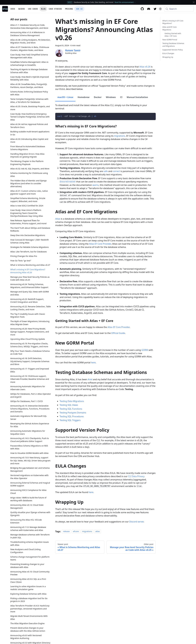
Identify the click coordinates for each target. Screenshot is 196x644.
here (93, 362)
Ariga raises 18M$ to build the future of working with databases (28, 499)
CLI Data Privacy (136, 476)
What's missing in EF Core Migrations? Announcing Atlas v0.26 (28, 271)
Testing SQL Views (69, 405)
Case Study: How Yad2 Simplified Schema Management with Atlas (29, 56)
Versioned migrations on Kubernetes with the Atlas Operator (29, 477)
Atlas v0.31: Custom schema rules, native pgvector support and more (29, 192)
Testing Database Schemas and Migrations (173, 45)
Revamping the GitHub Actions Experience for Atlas (30, 425)
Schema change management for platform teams (30, 558)
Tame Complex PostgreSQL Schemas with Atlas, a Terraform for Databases (29, 101)
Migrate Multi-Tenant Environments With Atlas (29, 618)
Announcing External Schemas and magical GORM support (30, 484)
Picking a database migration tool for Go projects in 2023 (29, 600)
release (66, 531)
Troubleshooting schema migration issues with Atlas (30, 543)
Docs (13, 9)
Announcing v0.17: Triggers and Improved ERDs (30, 370)
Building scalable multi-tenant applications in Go (30, 133)
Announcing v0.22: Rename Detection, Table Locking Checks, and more (31, 308)
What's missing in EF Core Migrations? (173, 22)
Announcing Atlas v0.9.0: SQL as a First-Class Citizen (28, 580)
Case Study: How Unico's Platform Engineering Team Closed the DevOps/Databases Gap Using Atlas (27, 213)
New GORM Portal (170, 40)
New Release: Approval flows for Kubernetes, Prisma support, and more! (28, 222)
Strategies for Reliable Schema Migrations (30, 247)
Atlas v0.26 (145, 67)
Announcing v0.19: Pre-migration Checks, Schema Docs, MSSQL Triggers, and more (29, 345)
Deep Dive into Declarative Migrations (28, 235)
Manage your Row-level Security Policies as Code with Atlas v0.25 (30, 278)
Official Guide (118, 333)
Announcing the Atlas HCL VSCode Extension (26, 521)
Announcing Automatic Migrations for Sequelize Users (28, 432)
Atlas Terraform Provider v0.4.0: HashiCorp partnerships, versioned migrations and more (30, 609)
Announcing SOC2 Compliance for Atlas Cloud (28, 492)
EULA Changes (168, 53)
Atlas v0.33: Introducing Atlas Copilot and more (29, 141)
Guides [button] (22, 9)
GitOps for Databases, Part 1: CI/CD (27, 401)
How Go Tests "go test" (21, 261)
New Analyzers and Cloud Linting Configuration (25, 551)
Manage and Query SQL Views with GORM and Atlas (30, 293)
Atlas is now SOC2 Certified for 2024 (27, 206)
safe (106, 171)
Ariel (90, 379)
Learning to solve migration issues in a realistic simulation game (28, 588)
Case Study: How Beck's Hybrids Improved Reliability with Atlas (30, 78)
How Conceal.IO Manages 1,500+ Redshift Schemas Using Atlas (29, 241)
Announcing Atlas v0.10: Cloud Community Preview (30, 573)
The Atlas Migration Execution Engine (27, 623)
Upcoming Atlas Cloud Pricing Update (28, 339)
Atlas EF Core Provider (100, 244)
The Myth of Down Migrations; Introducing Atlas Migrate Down (30, 323)
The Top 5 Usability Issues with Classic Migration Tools (28, 315)
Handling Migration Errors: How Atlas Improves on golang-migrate (27, 155)
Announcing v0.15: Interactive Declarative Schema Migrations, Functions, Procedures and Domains (30, 409)
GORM (145, 350)
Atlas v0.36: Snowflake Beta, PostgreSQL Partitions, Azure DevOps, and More (29, 86)
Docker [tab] (98, 97)
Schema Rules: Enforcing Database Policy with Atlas (29, 93)
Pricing (69, 9)
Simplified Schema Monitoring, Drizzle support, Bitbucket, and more (28, 200)
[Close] (194, 2)
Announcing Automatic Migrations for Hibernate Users (28, 388)
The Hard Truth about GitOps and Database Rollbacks (30, 229)
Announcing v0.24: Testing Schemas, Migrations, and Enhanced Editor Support (29, 286)
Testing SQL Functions (71, 409)
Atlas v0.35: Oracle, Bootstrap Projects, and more (30, 108)
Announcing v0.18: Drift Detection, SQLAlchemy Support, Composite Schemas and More (30, 361)
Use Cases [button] (33, 9)
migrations (120, 136)
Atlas (58, 219)
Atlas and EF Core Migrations (169, 28)
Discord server (136, 522)
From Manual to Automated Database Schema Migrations (28, 148)
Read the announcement (125, 2)
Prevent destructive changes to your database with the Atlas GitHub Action (28, 629)
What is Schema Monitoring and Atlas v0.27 (30, 265)
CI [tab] (121, 97)
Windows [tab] (111, 97)
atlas (98, 531)
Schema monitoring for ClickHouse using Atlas (29, 175)
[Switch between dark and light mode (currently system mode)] (160, 9)
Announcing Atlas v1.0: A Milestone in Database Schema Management (28, 34)
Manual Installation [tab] (137, 97)
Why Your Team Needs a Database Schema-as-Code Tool (30, 352)
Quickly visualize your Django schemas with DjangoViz (30, 514)
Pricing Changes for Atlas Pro (24, 256)
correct (116, 171)
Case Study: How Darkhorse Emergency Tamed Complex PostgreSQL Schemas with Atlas (30, 117)
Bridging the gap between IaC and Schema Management (30, 469)
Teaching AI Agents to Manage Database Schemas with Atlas (29, 71)
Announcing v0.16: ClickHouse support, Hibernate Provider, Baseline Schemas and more (30, 379)
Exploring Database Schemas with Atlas (28, 594)
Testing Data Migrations (72, 401)
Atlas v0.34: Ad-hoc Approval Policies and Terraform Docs (29, 126)
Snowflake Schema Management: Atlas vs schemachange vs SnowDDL (29, 64)
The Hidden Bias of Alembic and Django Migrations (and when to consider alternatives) (29, 183)
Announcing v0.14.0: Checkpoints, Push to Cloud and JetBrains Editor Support (30, 440)
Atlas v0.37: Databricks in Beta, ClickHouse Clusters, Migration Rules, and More (30, 49)
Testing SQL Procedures (72, 416)
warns (96, 185)
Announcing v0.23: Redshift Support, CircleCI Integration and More (27, 301)
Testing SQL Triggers (70, 420)
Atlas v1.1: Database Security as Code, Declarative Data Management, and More (29, 26)
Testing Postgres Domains (73, 413)
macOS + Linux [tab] (65, 97)
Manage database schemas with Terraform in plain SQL (30, 536)
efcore (76, 531)
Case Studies (55, 9)
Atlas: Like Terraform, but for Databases (29, 252)
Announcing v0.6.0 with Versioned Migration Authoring (26, 637)
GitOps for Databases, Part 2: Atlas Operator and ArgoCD (31, 395)
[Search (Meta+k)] (179, 9)
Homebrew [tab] (84, 97)
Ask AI (79, 9)
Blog (43, 9)
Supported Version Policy (173, 50)
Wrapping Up (168, 57)
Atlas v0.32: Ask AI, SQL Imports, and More (30, 169)
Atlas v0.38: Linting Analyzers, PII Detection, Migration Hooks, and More (30, 41)
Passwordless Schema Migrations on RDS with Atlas (29, 447)
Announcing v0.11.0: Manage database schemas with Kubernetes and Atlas (28, 529)
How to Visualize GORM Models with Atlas (29, 453)
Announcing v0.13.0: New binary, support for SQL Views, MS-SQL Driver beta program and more (30, 461)
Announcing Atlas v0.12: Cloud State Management (27, 506)
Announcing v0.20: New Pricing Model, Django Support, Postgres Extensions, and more (30, 332)
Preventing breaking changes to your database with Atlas (27, 566)
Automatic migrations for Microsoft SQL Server (29, 418)
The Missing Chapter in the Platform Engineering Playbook (27, 163)
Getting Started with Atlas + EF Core (173, 35)
